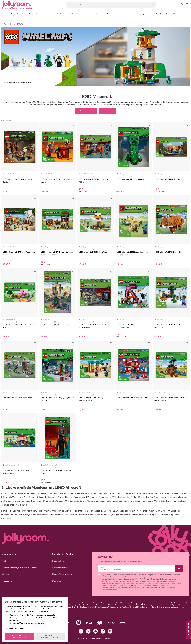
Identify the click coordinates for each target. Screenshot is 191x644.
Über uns (56, 581)
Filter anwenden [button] (85, 111)
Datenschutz (58, 561)
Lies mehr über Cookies (16, 625)
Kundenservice (9, 555)
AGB (4, 561)
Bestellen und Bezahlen (63, 555)
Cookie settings (60, 568)
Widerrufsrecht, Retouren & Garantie (20, 568)
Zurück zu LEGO (12, 24)
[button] (181, 6)
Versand (6, 575)
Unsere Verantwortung (63, 575)
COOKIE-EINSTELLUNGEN (51, 634)
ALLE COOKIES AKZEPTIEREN (20, 634)
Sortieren (108, 111)
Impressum (7, 581)
